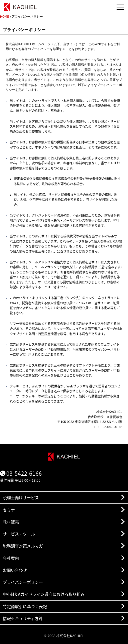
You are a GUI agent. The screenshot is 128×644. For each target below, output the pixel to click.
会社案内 (11, 558)
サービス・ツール (19, 534)
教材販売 (11, 522)
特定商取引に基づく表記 (25, 606)
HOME (4, 16)
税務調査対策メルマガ (23, 546)
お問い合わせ (15, 570)
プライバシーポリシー (23, 582)
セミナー (11, 510)
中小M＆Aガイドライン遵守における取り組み (44, 594)
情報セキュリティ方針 (23, 618)
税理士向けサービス (21, 497)
